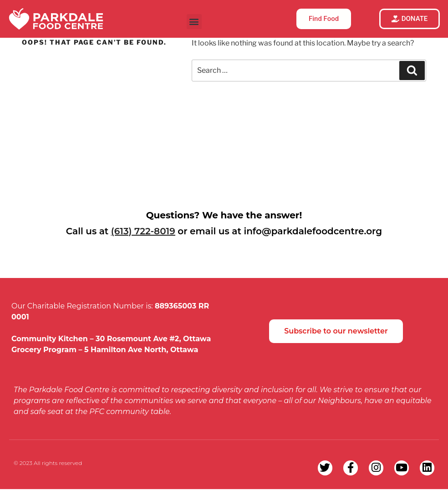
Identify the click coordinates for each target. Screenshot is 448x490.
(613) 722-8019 (143, 231)
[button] (194, 22)
